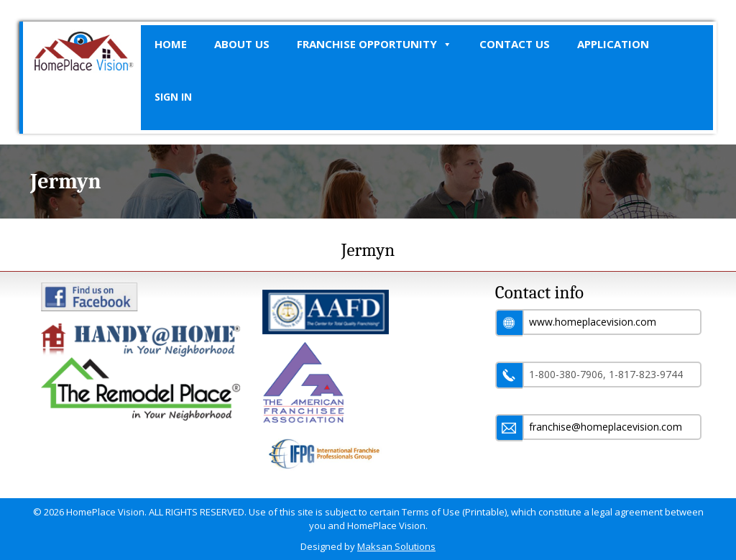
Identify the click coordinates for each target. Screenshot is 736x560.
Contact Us (515, 44)
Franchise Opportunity (374, 44)
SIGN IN (173, 97)
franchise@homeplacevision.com (606, 427)
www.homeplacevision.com (593, 322)
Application (613, 44)
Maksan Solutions (396, 546)
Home (171, 44)
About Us (242, 44)
